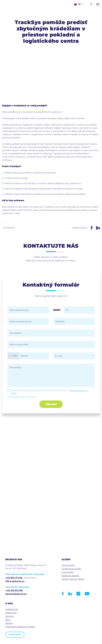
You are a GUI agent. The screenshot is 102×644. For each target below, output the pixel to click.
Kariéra (9, 623)
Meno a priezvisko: (19, 344)
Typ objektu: (16, 333)
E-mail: (59, 356)
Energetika (67, 572)
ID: (67, 310)
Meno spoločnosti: (19, 310)
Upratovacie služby (71, 569)
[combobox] (13, 356)
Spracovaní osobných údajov (20, 627)
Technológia (68, 565)
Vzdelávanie (12, 609)
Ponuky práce (15, 635)
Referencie (11, 613)
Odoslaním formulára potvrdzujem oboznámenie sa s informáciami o (49, 392)
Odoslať (51, 404)
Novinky (9, 616)
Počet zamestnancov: (21, 322)
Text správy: (15, 367)
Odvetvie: (60, 322)
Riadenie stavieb (70, 576)
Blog (8, 620)
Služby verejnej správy (73, 579)
